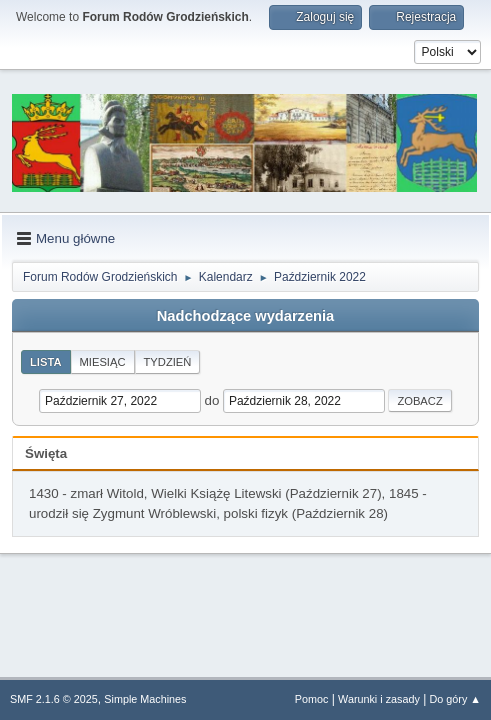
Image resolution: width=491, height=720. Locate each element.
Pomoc (312, 699)
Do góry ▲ (455, 699)
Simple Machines (145, 699)
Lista (46, 362)
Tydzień (168, 362)
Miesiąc (103, 362)
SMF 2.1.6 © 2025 (54, 699)
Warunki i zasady (379, 699)
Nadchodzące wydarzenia (246, 316)
